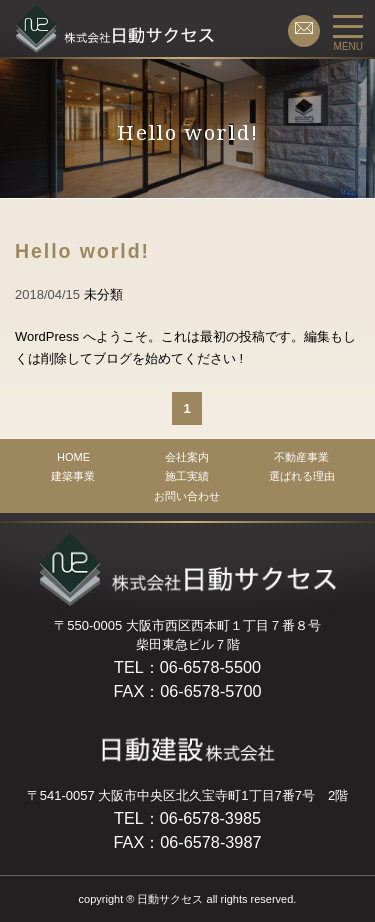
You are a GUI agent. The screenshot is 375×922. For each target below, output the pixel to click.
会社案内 (187, 457)
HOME (73, 457)
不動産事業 (301, 457)
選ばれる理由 (302, 476)
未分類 (103, 294)
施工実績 (187, 476)
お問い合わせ (187, 496)
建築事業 (73, 476)
